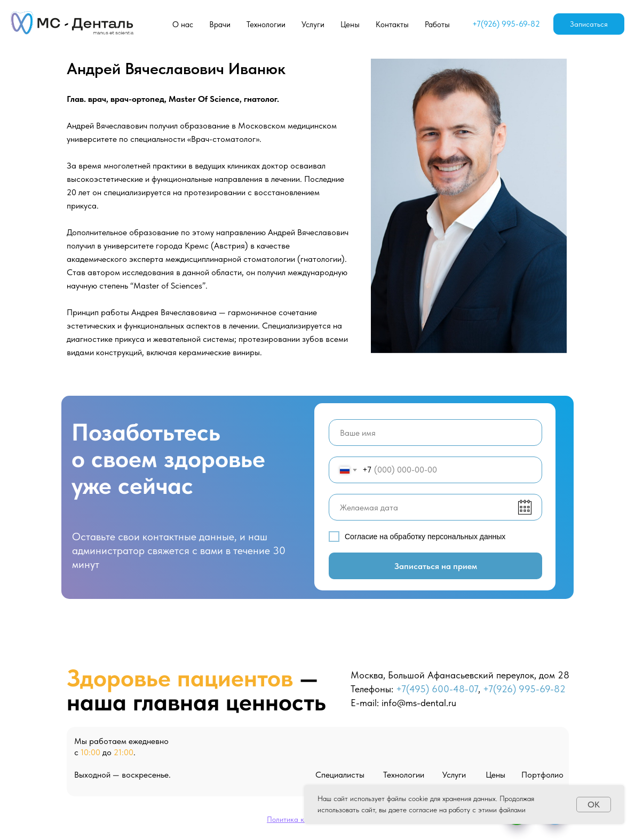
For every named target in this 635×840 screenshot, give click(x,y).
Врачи (220, 25)
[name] (435, 433)
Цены (350, 25)
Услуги (313, 25)
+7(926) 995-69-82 (506, 24)
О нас (183, 25)
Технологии (266, 25)
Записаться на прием (436, 566)
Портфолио (542, 775)
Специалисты (340, 775)
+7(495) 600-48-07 (437, 689)
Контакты (392, 25)
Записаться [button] (589, 24)
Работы (437, 25)
